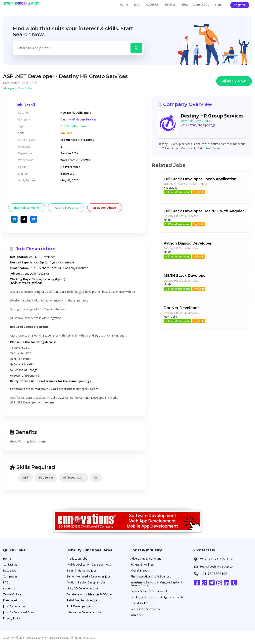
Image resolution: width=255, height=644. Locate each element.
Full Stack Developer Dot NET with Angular (204, 211)
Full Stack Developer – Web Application (200, 179)
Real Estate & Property (145, 609)
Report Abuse (105, 208)
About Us (152, 4)
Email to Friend (27, 208)
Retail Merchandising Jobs (83, 600)
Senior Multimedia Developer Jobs (89, 576)
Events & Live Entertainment (149, 591)
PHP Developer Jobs (80, 606)
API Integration (74, 477)
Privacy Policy (12, 618)
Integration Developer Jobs (84, 612)
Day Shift (198, 192)
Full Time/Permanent (177, 192)
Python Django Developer (188, 243)
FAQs (6, 582)
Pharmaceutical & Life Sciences (151, 576)
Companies (10, 576)
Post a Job (10, 570)
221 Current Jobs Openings (198, 125)
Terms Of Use (12, 594)
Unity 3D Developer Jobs (83, 588)
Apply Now (234, 81)
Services (170, 4)
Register (240, 5)
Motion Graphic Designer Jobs (86, 582)
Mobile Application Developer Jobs (89, 564)
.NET (25, 477)
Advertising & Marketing (146, 558)
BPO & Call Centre (142, 603)
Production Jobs (77, 558)
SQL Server (46, 477)
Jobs (137, 4)
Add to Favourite (66, 208)
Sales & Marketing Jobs (82, 570)
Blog (185, 4)
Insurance (137, 615)
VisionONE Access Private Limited (185, 184)
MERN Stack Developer (185, 276)
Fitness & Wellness (143, 564)
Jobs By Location (14, 606)
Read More (213, 148)
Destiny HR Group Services (78, 119)
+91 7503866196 (214, 574)
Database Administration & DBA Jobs (91, 594)
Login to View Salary (18, 88)
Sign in (220, 4)
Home (124, 4)
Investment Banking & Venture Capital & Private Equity (156, 584)
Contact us (201, 4)
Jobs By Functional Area (18, 612)
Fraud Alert (10, 600)
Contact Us (10, 564)
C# (96, 477)
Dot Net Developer (181, 308)
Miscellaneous (140, 570)
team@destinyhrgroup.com (218, 566)
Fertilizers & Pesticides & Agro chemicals (157, 597)
